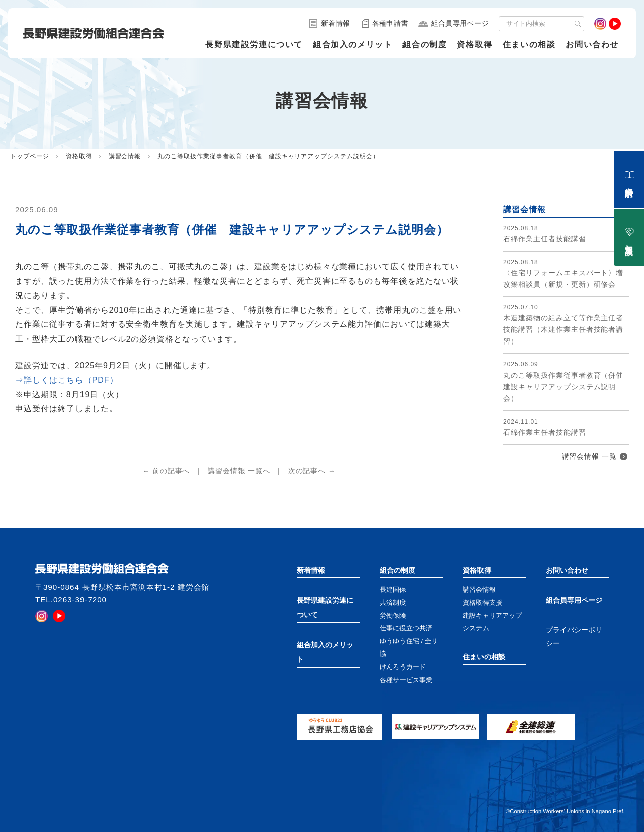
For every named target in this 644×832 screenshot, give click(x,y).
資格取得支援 (482, 602)
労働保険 (393, 615)
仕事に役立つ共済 (406, 628)
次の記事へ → (312, 471)
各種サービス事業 (406, 680)
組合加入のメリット (353, 45)
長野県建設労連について (254, 45)
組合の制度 (425, 45)
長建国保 (393, 589)
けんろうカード (403, 667)
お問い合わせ (592, 45)
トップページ (30, 156)
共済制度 (393, 602)
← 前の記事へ (166, 471)
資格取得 (474, 45)
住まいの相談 (529, 45)
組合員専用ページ (574, 600)
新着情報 (311, 570)
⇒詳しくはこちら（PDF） (66, 380)
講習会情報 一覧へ (239, 471)
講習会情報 (125, 156)
